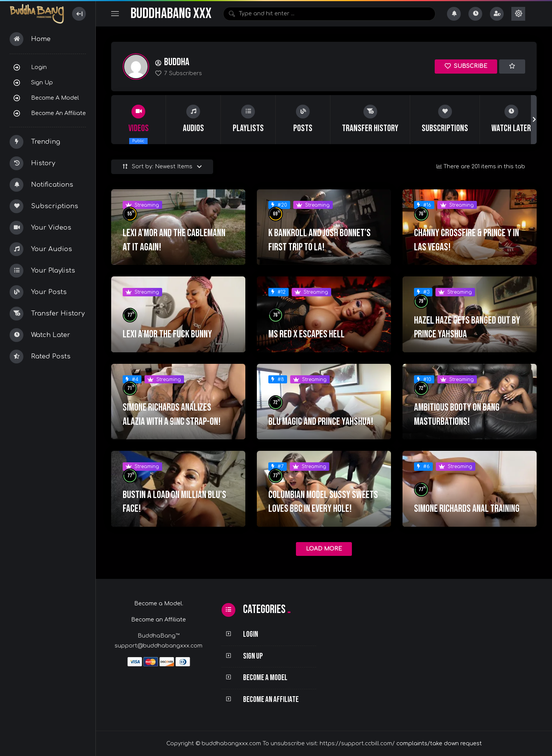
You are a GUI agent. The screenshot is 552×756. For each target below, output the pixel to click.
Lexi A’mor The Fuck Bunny (167, 334)
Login (39, 67)
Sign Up (42, 82)
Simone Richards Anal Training (467, 509)
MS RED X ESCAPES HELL (306, 334)
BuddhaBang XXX (171, 14)
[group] (139, 120)
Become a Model (55, 98)
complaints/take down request (439, 744)
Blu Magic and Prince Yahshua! (321, 422)
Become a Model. (159, 604)
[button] (534, 120)
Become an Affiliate (58, 113)
